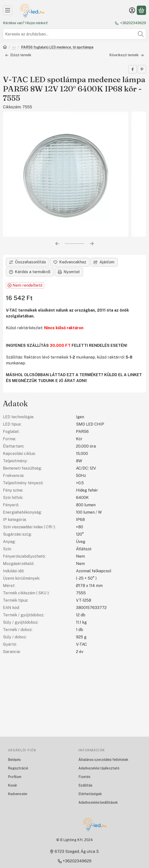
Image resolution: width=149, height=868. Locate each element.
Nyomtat (69, 272)
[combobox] (74, 34)
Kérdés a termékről (30, 272)
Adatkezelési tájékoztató (99, 768)
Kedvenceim (18, 794)
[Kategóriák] (8, 10)
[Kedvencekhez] (70, 262)
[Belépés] (132, 10)
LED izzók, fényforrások (14, 48)
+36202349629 (133, 23)
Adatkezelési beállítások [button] (98, 802)
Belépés (14, 760)
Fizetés (84, 777)
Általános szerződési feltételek (103, 760)
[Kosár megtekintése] (141, 10)
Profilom (15, 777)
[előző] (57, 244)
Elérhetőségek (90, 794)
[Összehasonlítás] (28, 262)
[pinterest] (142, 69)
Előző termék (18, 55)
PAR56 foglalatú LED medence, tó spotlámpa (57, 47)
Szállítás (85, 785)
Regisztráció (18, 768)
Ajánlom (104, 262)
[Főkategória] (5, 48)
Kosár (12, 785)
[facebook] (133, 69)
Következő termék (127, 55)
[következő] (92, 244)
